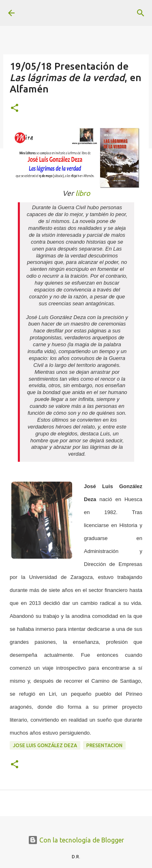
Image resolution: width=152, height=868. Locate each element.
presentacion (104, 745)
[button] (15, 108)
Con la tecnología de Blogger (76, 840)
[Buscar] (141, 13)
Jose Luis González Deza (45, 745)
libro (83, 193)
